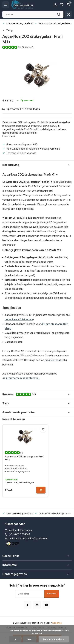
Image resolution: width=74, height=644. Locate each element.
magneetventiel (54, 360)
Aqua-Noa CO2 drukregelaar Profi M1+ (25, 458)
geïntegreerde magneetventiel (21, 378)
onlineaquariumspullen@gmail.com (28, 539)
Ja (15, 639)
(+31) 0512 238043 (19, 534)
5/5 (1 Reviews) (26, 47)
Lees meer (9, 136)
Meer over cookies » (54, 639)
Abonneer (52, 594)
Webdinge (57, 623)
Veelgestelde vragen (20, 530)
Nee (29, 639)
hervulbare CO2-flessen (19, 320)
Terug (7, 30)
